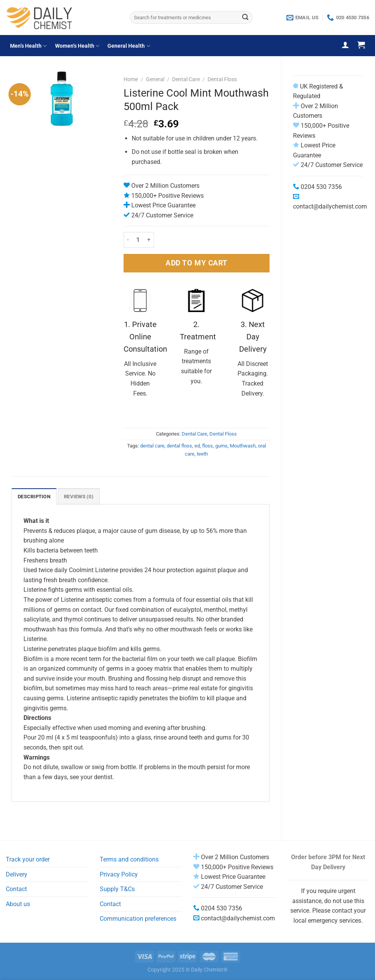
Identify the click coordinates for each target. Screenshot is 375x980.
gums (221, 446)
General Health (129, 46)
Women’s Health (77, 46)
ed (197, 446)
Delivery (17, 874)
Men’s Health (28, 46)
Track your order (28, 859)
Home (131, 79)
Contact (16, 889)
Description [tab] (34, 497)
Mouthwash (243, 446)
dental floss (179, 446)
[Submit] (245, 18)
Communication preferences (138, 919)
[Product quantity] (138, 240)
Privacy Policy (119, 874)
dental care (152, 446)
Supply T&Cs (117, 889)
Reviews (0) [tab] (79, 497)
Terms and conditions (129, 859)
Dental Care (186, 79)
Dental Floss (222, 79)
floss (208, 446)
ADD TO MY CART (197, 263)
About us (18, 904)
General (155, 79)
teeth (202, 454)
